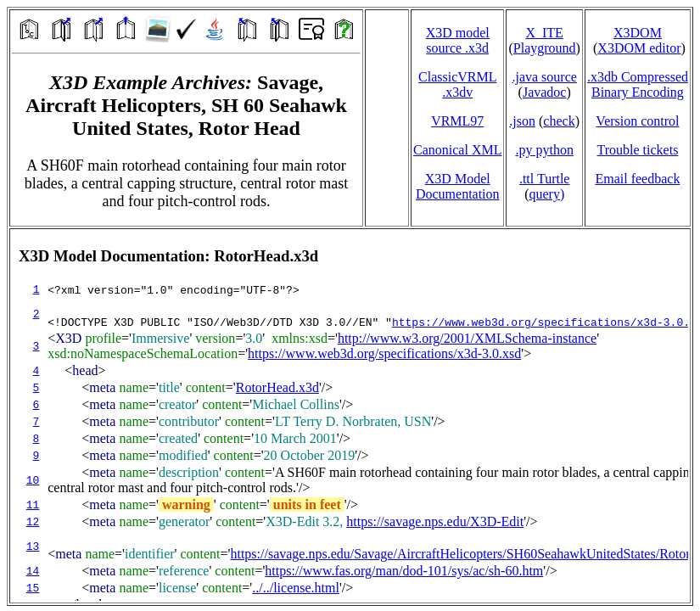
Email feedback (637, 179)
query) (546, 194)
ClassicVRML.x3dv (457, 84)
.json (522, 121)
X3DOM (638, 33)
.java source (544, 77)
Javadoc (545, 92)
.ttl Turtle (545, 179)
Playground (545, 48)
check (559, 121)
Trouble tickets (638, 150)
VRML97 (457, 121)
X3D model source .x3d (458, 40)
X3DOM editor (639, 48)
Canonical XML (457, 150)
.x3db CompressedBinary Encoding (638, 84)
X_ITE (544, 33)
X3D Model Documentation (458, 186)
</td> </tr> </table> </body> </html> (350, 416)
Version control (637, 121)
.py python (544, 150)
